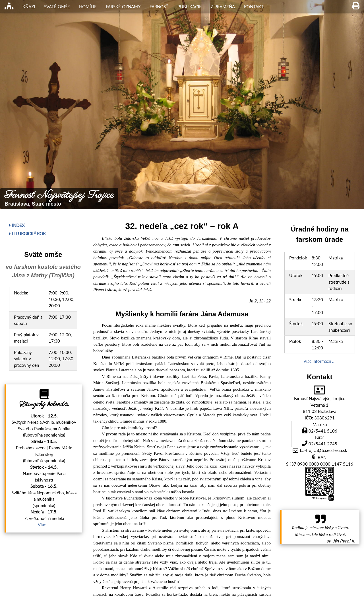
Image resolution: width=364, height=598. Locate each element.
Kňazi (29, 7)
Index (17, 225)
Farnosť (159, 7)
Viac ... (44, 525)
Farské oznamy (123, 7)
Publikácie (190, 7)
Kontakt (254, 7)
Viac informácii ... (319, 361)
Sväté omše (57, 7)
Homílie (88, 7)
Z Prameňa (223, 7)
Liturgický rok (27, 234)
